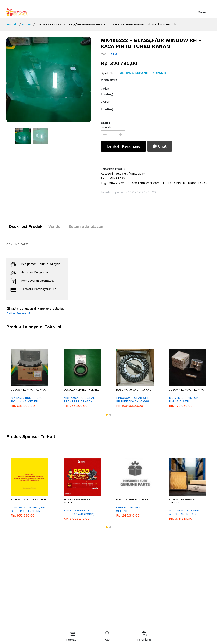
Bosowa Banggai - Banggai (182, 503)
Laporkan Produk (113, 169)
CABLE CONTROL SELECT (129, 511)
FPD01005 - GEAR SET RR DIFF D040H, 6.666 (133, 401)
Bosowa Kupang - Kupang (28, 392)
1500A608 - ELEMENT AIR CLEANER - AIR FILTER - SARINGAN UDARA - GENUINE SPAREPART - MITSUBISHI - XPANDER (186, 514)
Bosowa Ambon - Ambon (133, 501)
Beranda (12, 24)
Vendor (62, 227)
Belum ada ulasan (98, 227)
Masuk (202, 12)
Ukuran (105, 102)
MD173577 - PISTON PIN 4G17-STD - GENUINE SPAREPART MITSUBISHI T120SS (184, 401)
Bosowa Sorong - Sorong (29, 501)
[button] (107, 416)
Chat (163, 146)
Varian (105, 89)
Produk (28, 24)
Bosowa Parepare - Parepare (77, 503)
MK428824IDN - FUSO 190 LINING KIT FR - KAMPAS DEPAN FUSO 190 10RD (27, 401)
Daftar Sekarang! (18, 315)
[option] (50, 80)
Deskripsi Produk (28, 227)
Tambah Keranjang (124, 146)
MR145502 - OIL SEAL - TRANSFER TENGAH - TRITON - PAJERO (81, 401)
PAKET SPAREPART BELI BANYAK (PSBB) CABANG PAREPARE (79, 514)
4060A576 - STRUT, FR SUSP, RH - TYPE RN (28, 511)
